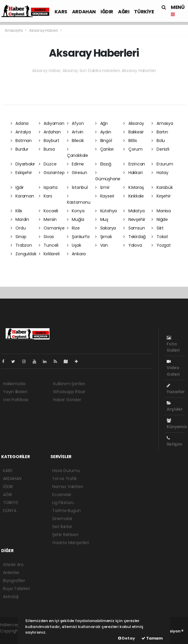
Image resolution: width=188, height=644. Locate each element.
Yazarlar (176, 389)
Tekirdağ (134, 237)
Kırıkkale (134, 196)
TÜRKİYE (144, 12)
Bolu (158, 141)
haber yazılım (13, 637)
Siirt (158, 228)
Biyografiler (14, 581)
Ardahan (50, 132)
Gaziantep (52, 173)
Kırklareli (49, 254)
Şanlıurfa (78, 237)
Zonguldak (24, 254)
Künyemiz (177, 424)
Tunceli (49, 245)
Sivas (46, 237)
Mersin (48, 219)
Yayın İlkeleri (15, 392)
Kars (46, 196)
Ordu (18, 228)
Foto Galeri (173, 344)
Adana (20, 123)
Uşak (74, 245)
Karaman (22, 196)
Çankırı (104, 149)
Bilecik (75, 141)
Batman (21, 141)
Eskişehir (21, 173)
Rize (73, 228)
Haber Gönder (67, 400)
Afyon (75, 123)
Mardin (20, 219)
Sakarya (106, 228)
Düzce (48, 164)
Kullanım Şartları (69, 384)
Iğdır (17, 187)
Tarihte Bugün (66, 511)
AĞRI (124, 12)
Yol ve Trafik (64, 479)
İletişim (174, 441)
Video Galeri (173, 368)
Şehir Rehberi (65, 535)
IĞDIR (107, 12)
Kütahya (106, 211)
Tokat (160, 237)
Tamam (152, 638)
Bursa (47, 149)
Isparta (48, 187)
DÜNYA (10, 511)
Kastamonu (79, 200)
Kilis (17, 211)
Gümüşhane (108, 176)
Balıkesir (134, 132)
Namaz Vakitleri (68, 487)
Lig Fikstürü (63, 503)
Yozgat (161, 245)
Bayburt (49, 141)
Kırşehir (161, 196)
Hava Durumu (66, 471)
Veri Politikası (16, 400)
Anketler (11, 573)
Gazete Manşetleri (71, 543)
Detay (126, 638)
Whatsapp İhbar (69, 392)
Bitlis (130, 141)
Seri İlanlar (62, 527)
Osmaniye (52, 228)
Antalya (21, 132)
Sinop (19, 237)
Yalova (133, 245)
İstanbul (77, 187)
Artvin (75, 132)
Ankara (76, 254)
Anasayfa (14, 30)
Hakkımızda (14, 384)
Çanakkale (78, 153)
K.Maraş (133, 187)
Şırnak (103, 237)
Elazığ (103, 164)
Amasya (162, 123)
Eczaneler (62, 495)
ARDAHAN (84, 12)
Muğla (76, 219)
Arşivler (175, 407)
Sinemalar (62, 519)
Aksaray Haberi (43, 30)
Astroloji (11, 597)
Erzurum (162, 164)
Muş (102, 219)
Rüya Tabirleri (16, 589)
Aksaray (134, 123)
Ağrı (101, 123)
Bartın (160, 132)
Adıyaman (52, 123)
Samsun (134, 228)
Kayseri (105, 196)
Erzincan (134, 164)
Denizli (160, 149)
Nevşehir (134, 219)
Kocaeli (48, 211)
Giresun (77, 173)
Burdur (20, 149)
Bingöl (103, 141)
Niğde (160, 219)
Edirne (75, 164)
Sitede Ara (13, 565)
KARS (61, 12)
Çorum (133, 149)
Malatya (134, 211)
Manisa (161, 211)
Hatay (160, 173)
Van (102, 245)
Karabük (162, 187)
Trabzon (21, 245)
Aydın (103, 132)
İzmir (102, 187)
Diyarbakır (23, 164)
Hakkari (133, 173)
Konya (76, 211)
